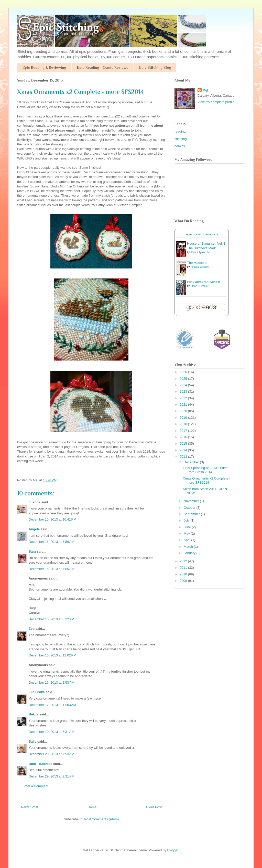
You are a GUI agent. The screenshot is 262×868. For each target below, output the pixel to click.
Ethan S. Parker (199, 286)
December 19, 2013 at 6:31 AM (51, 732)
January (190, 553)
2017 (184, 431)
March (189, 547)
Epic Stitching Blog (155, 67)
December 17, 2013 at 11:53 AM (52, 705)
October (190, 508)
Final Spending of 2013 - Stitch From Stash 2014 (205, 470)
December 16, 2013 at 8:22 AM (51, 619)
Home (92, 807)
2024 (184, 385)
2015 (184, 443)
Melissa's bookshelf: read (202, 235)
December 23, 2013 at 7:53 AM (51, 754)
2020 (184, 411)
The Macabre (197, 263)
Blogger (173, 850)
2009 (184, 581)
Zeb (32, 629)
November (192, 501)
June (188, 527)
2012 (184, 561)
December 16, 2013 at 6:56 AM (51, 542)
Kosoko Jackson (200, 267)
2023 (184, 391)
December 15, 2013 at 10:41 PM (52, 519)
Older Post (154, 807)
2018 (184, 424)
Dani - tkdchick (40, 764)
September (192, 514)
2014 (184, 450)
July (187, 520)
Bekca (34, 714)
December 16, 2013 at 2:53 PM (52, 682)
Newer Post (30, 807)
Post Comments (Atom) (101, 819)
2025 (184, 379)
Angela (34, 529)
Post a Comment (36, 786)
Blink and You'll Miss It (203, 282)
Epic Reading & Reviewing (44, 67)
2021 (184, 405)
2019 (184, 418)
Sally (32, 741)
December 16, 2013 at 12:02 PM (52, 655)
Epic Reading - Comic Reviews (103, 67)
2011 (184, 568)
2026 (184, 372)
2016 (184, 437)
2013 (184, 457)
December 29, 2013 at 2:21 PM (52, 776)
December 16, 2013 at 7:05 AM (51, 569)
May (187, 533)
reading (180, 131)
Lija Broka (37, 692)
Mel (205, 90)
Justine (35, 502)
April (188, 540)
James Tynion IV (200, 252)
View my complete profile (216, 102)
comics (180, 146)
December (192, 462)
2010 (184, 574)
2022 (184, 398)
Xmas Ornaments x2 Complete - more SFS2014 (206, 480)
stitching (181, 139)
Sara (32, 551)
